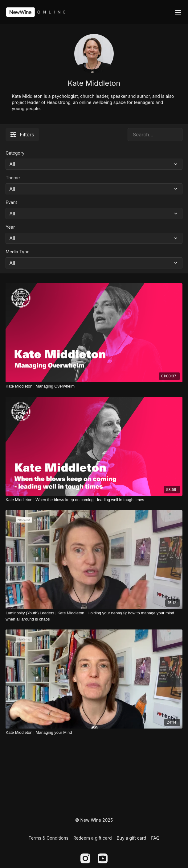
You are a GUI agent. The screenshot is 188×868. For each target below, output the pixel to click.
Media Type (17, 252)
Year (10, 227)
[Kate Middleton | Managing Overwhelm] (94, 386)
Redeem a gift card (93, 838)
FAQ (155, 838)
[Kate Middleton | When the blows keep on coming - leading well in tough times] (94, 500)
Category (15, 153)
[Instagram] (85, 858)
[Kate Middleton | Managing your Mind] (94, 733)
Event (11, 202)
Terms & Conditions (49, 838)
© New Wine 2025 (94, 820)
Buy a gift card (131, 838)
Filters (22, 135)
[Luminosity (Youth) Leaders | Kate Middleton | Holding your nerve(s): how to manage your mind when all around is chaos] (94, 616)
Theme (13, 178)
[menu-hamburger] (178, 12)
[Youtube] (103, 858)
